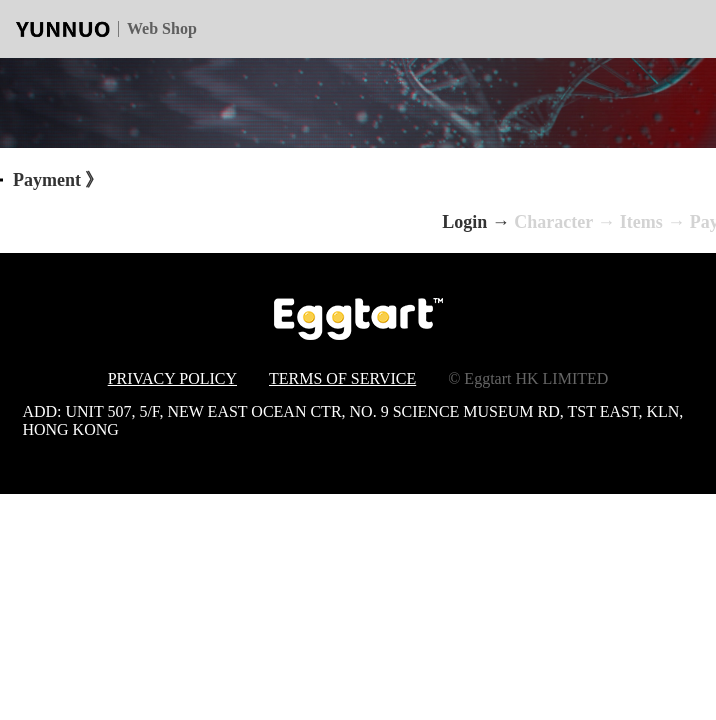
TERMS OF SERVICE (342, 378)
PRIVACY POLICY (172, 378)
